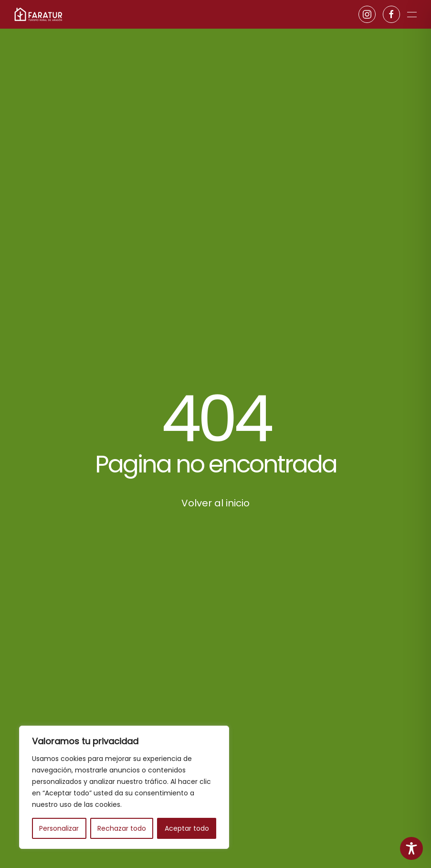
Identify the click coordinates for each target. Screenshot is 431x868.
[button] (412, 14)
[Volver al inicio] (38, 14)
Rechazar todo (122, 828)
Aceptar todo (187, 828)
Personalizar (59, 828)
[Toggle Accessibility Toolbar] (411, 848)
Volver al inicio (215, 503)
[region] (124, 787)
